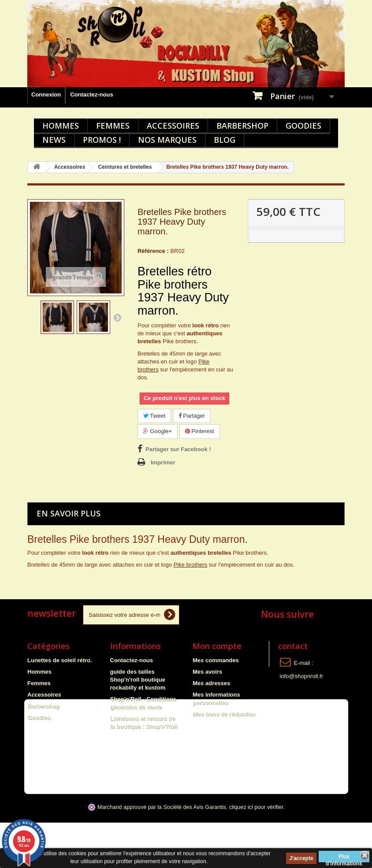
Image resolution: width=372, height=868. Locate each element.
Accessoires (173, 126)
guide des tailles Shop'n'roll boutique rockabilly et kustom (138, 680)
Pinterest (200, 431)
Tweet (154, 416)
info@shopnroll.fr (301, 676)
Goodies (303, 126)
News (54, 140)
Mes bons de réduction (224, 714)
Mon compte (217, 646)
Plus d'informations (344, 858)
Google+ (158, 431)
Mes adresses (211, 683)
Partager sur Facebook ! (178, 449)
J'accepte (301, 858)
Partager (192, 416)
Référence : (153, 251)
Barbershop (242, 126)
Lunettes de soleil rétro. (60, 660)
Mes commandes (216, 660)
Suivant (117, 317)
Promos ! (102, 140)
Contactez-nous (92, 95)
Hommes (61, 126)
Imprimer (163, 462)
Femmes (113, 126)
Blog (225, 140)
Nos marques (167, 140)
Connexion (46, 95)
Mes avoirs (207, 672)
